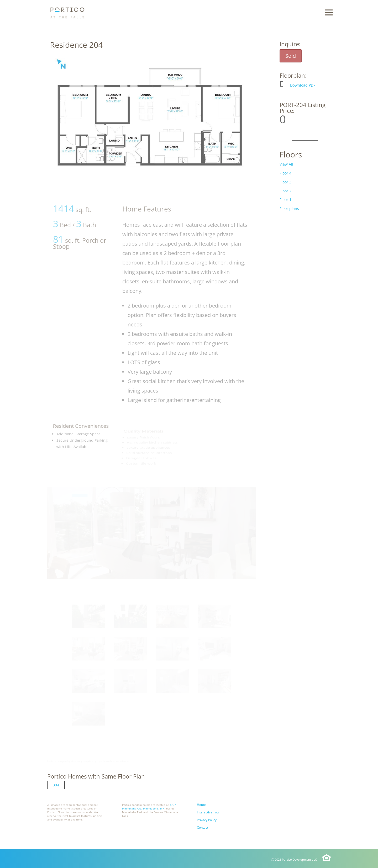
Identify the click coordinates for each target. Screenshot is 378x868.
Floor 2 (285, 191)
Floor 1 (285, 200)
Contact (203, 827)
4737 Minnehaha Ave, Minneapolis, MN (149, 807)
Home (201, 805)
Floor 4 (285, 173)
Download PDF (303, 85)
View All (286, 164)
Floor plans (289, 208)
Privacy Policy (207, 820)
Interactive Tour (208, 812)
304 (56, 785)
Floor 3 (285, 182)
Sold (291, 56)
